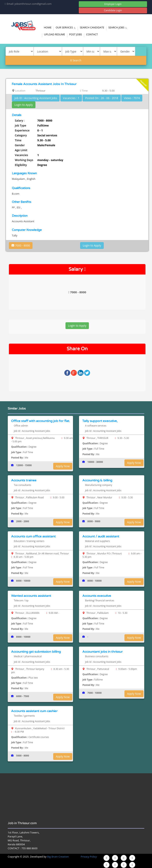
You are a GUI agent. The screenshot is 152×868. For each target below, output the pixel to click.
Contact (92, 34)
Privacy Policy (89, 857)
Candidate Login (113, 10)
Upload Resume (55, 34)
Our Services (66, 27)
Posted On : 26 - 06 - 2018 (102, 98)
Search (76, 60)
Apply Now (63, 466)
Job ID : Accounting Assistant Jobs (36, 98)
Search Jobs (118, 27)
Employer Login (113, 4)
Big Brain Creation (58, 857)
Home (48, 27)
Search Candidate (92, 27)
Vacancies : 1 (71, 98)
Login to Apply (24, 105)
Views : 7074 (132, 98)
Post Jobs (76, 34)
